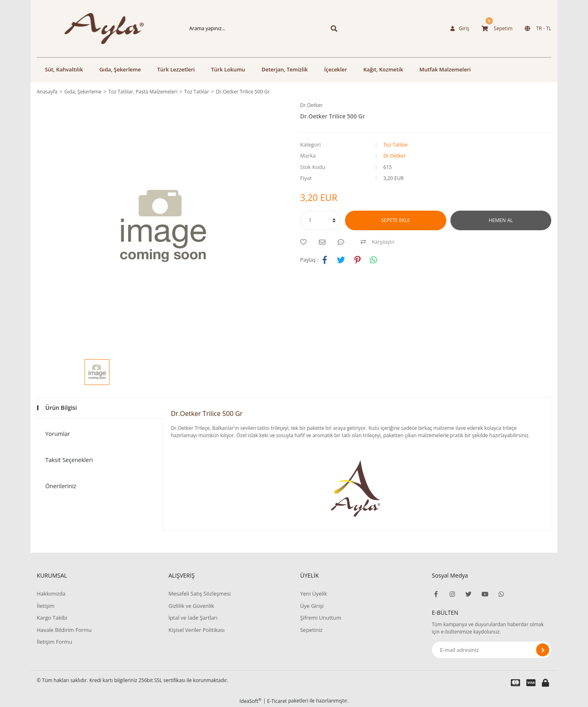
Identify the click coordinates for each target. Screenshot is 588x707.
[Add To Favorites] (305, 242)
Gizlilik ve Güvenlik (191, 606)
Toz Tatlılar (396, 145)
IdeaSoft (250, 701)
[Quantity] (321, 220)
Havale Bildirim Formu (64, 630)
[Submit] (543, 650)
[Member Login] (460, 29)
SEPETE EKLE (396, 220)
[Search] (250, 29)
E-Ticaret (277, 701)
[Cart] (497, 29)
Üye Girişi (312, 606)
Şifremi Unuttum (321, 618)
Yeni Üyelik (314, 594)
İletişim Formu (55, 642)
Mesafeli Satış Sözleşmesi (199, 594)
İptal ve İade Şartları (193, 618)
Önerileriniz (61, 486)
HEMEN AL (501, 220)
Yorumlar (58, 434)
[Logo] (96, 29)
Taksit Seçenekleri (69, 460)
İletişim (46, 606)
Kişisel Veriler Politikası (196, 630)
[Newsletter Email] (492, 650)
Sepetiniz (311, 630)
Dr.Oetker (311, 105)
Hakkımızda (51, 594)
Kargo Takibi (52, 618)
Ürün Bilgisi (61, 408)
